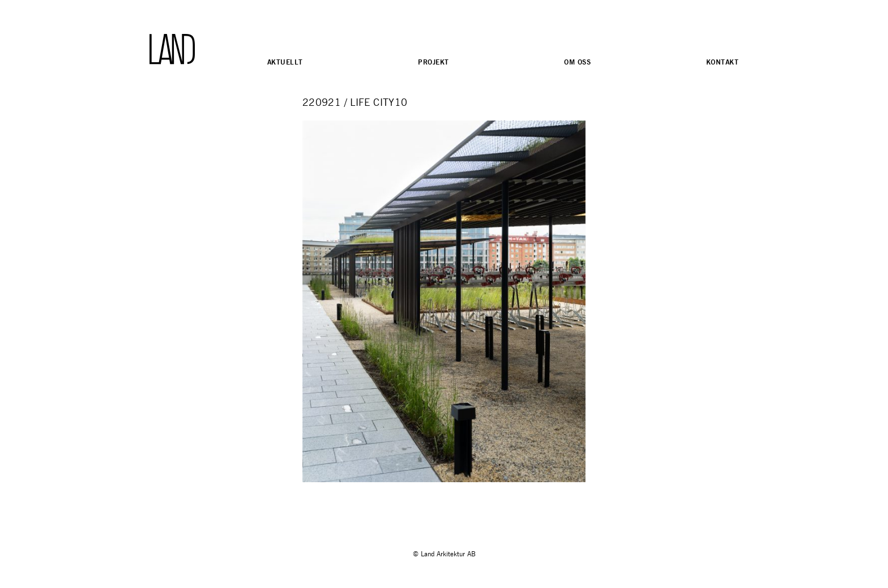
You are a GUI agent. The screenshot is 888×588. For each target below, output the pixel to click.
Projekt (433, 62)
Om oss (577, 62)
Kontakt (722, 62)
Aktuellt (285, 62)
